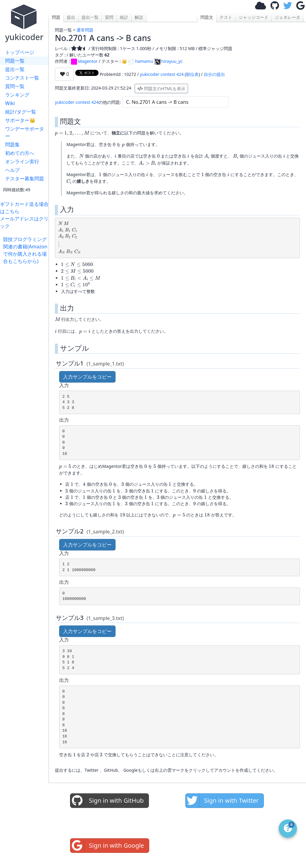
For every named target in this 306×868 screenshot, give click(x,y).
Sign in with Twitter (222, 801)
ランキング (17, 95)
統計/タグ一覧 (21, 112)
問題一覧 (15, 61)
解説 (139, 17)
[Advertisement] (26, 356)
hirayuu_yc (168, 61)
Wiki (10, 103)
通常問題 (85, 30)
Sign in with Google (107, 846)
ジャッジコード (254, 17)
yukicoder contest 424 (162, 74)
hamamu (141, 61)
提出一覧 (15, 69)
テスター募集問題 (25, 179)
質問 (109, 17)
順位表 (192, 74)
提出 (71, 17)
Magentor (84, 61)
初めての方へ (20, 153)
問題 (56, 17)
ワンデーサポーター (25, 132)
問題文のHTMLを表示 (161, 89)
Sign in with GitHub (107, 801)
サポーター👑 (20, 120)
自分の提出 (214, 74)
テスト (226, 17)
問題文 (207, 17)
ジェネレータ (288, 17)
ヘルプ (12, 170)
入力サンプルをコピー (87, 377)
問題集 (12, 145)
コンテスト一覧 (22, 78)
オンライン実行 (22, 162)
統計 (124, 17)
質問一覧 (15, 86)
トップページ (20, 52)
